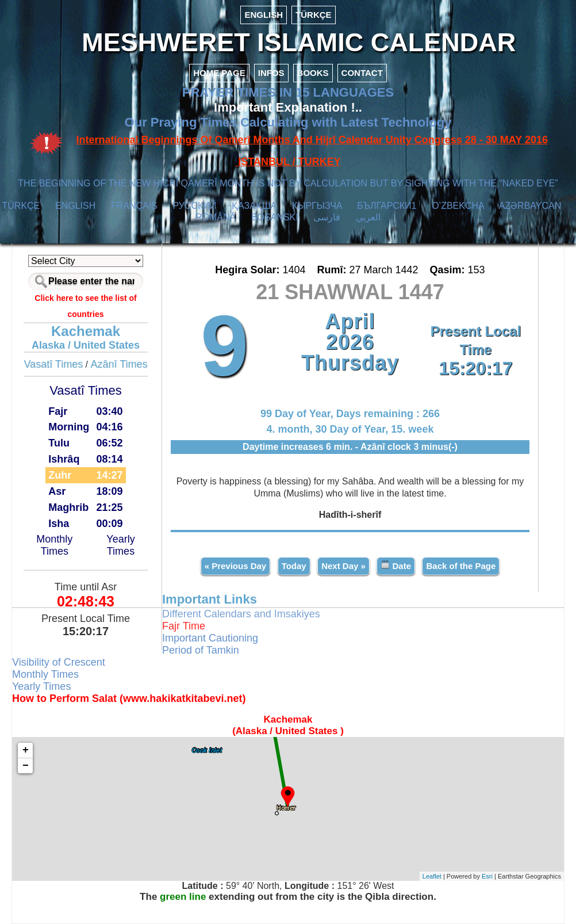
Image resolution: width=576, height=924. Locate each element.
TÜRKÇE (314, 15)
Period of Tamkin (201, 650)
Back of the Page (461, 566)
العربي (368, 217)
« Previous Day (236, 566)
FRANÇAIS (134, 206)
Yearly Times (120, 545)
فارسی (327, 217)
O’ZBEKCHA (458, 206)
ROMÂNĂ (216, 217)
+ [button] (26, 750)
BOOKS (313, 73)
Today (294, 566)
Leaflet (432, 876)
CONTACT (362, 73)
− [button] (26, 766)
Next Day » (343, 566)
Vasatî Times (53, 364)
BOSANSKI (275, 217)
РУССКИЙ (194, 206)
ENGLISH (264, 15)
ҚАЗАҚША (254, 206)
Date (396, 565)
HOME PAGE (219, 73)
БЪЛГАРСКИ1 (387, 206)
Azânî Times (119, 364)
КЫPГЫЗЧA (317, 206)
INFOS (271, 73)
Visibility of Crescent (59, 662)
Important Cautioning (210, 638)
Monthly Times (54, 545)
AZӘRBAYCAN (530, 206)
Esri (487, 876)
